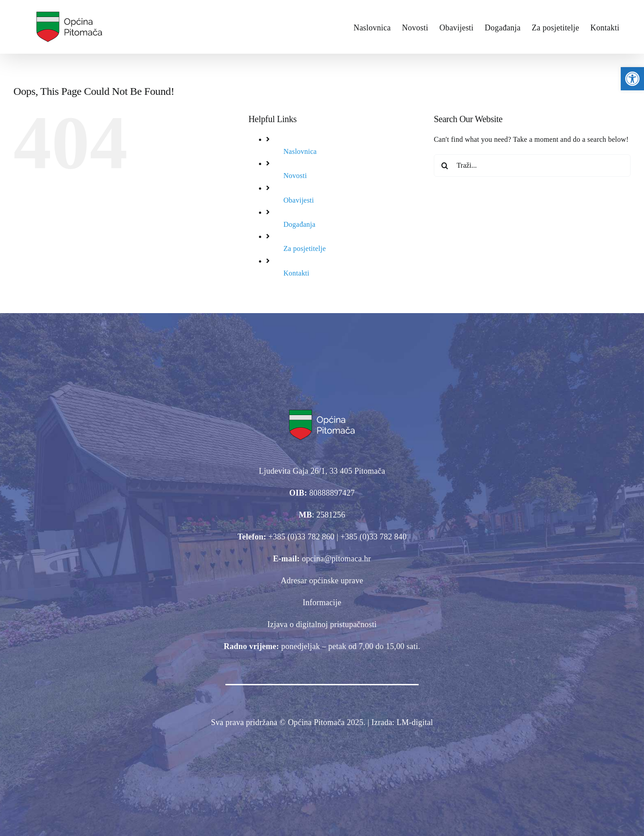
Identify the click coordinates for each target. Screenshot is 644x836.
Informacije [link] (322, 603)
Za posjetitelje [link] (305, 248)
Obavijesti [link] (299, 200)
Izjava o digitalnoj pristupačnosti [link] (322, 624)
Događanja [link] (299, 224)
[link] (632, 79)
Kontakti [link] (297, 273)
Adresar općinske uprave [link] (322, 581)
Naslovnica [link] (300, 151)
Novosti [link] (295, 176)
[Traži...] (532, 166)
